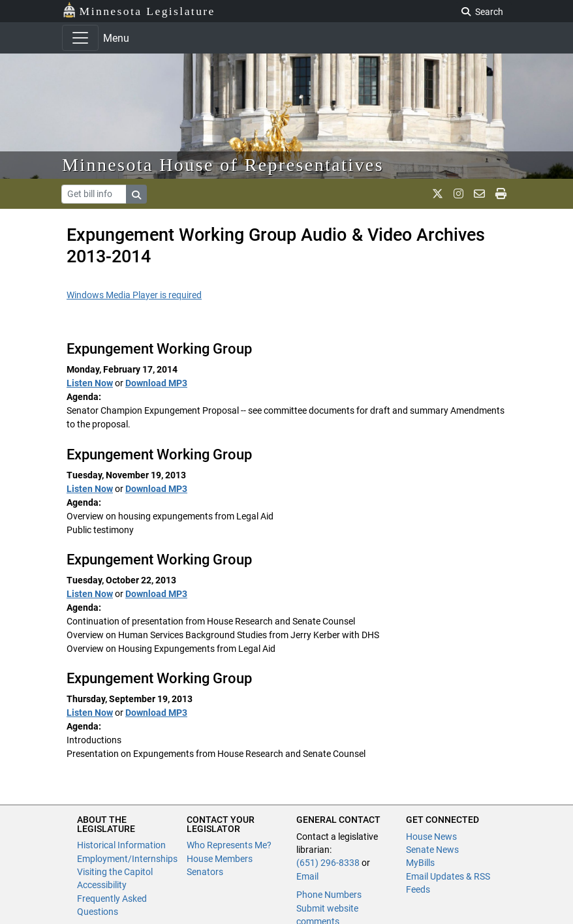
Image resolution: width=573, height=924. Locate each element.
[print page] (501, 194)
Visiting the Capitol (115, 872)
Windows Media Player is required (134, 295)
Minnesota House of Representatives (223, 165)
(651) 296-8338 (328, 863)
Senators (205, 872)
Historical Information (121, 845)
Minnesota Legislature (139, 10)
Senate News (432, 850)
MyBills (420, 863)
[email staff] (479, 194)
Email (307, 876)
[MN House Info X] (438, 194)
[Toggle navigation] (80, 38)
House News (431, 837)
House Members (220, 859)
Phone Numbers (329, 895)
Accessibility (102, 885)
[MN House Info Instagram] (458, 194)
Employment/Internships (127, 859)
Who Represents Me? (229, 845)
